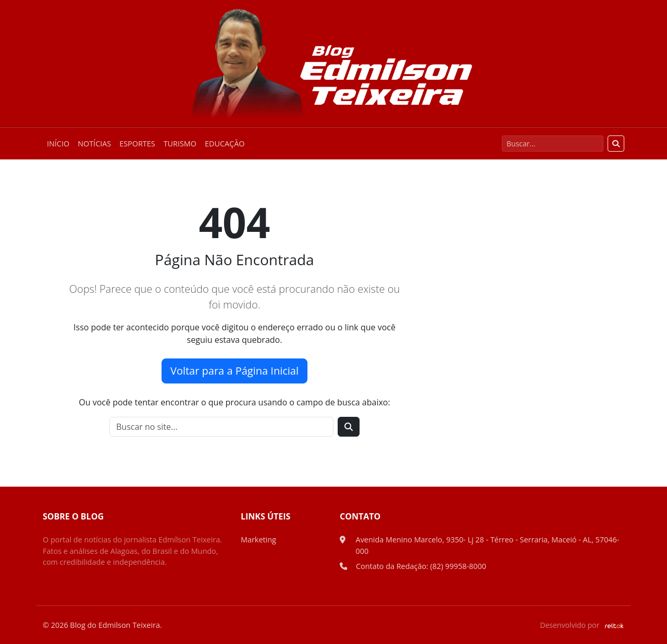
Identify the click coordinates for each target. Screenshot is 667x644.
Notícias (94, 144)
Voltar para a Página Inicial (234, 371)
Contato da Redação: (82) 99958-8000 (421, 566)
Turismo (180, 144)
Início (58, 144)
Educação (225, 144)
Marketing (258, 540)
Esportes (137, 144)
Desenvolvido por (582, 625)
